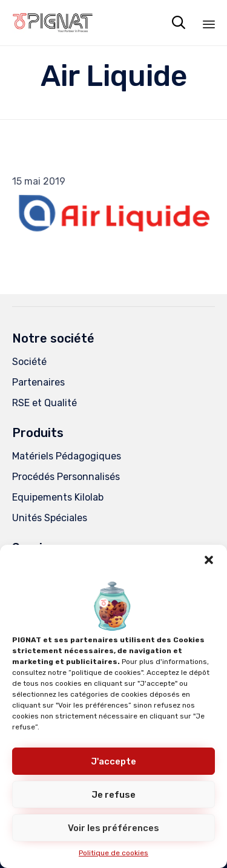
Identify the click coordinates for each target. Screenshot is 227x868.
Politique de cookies (113, 853)
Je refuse (113, 795)
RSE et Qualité (44, 403)
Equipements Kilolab (58, 497)
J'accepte (113, 761)
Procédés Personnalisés (66, 477)
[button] (209, 560)
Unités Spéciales (50, 518)
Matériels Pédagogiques (67, 456)
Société (29, 362)
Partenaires (38, 382)
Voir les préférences (113, 828)
